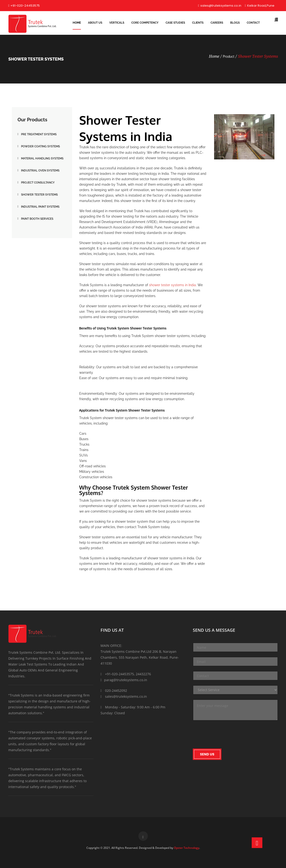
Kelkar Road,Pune (260, 6)
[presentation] (229, 735)
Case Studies (175, 23)
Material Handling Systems (42, 158)
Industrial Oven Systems (40, 171)
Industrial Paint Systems (40, 207)
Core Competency (145, 23)
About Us (95, 23)
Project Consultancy (38, 183)
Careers (217, 23)
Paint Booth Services (37, 219)
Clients (198, 23)
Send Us (207, 754)
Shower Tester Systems (258, 56)
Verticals (117, 23)
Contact (253, 23)
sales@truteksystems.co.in (220, 6)
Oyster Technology (187, 848)
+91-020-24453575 (24, 6)
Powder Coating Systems (40, 146)
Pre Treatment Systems (39, 134)
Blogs (235, 23)
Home (77, 23)
